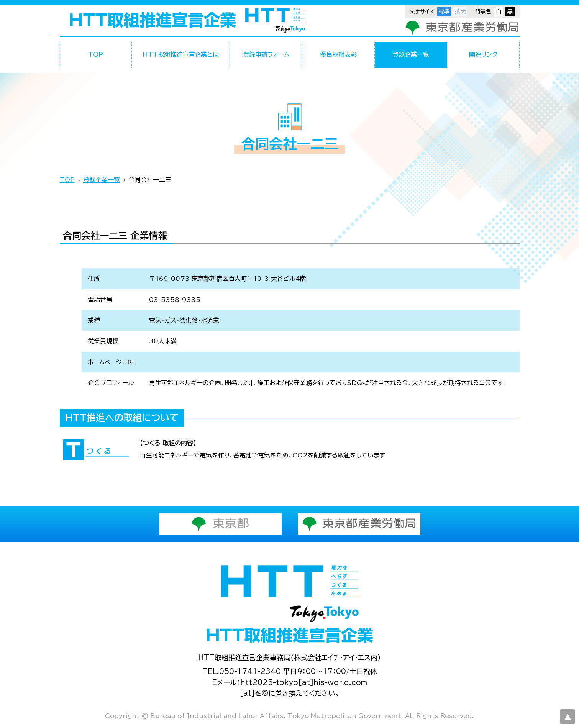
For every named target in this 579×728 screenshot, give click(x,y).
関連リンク (483, 54)
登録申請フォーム (266, 54)
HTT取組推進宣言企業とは (181, 54)
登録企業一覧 (411, 54)
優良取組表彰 (338, 54)
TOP (96, 54)
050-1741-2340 (250, 671)
